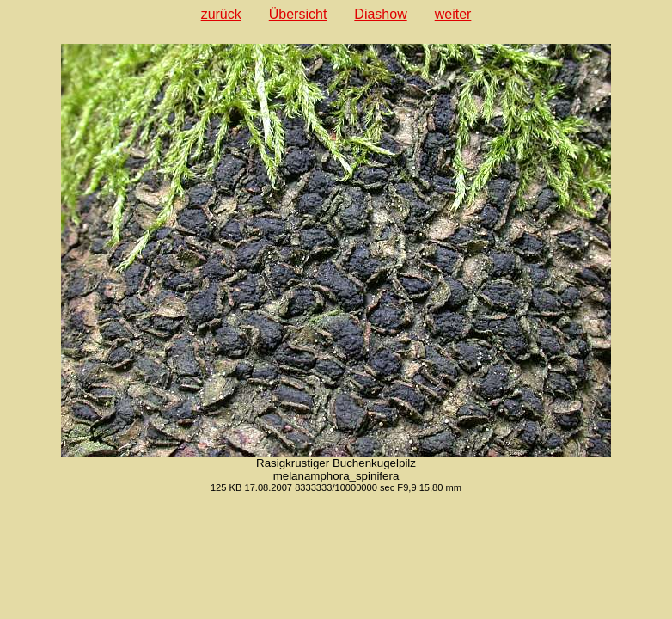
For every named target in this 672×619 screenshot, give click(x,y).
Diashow (380, 14)
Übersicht (298, 14)
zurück (221, 14)
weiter (453, 14)
